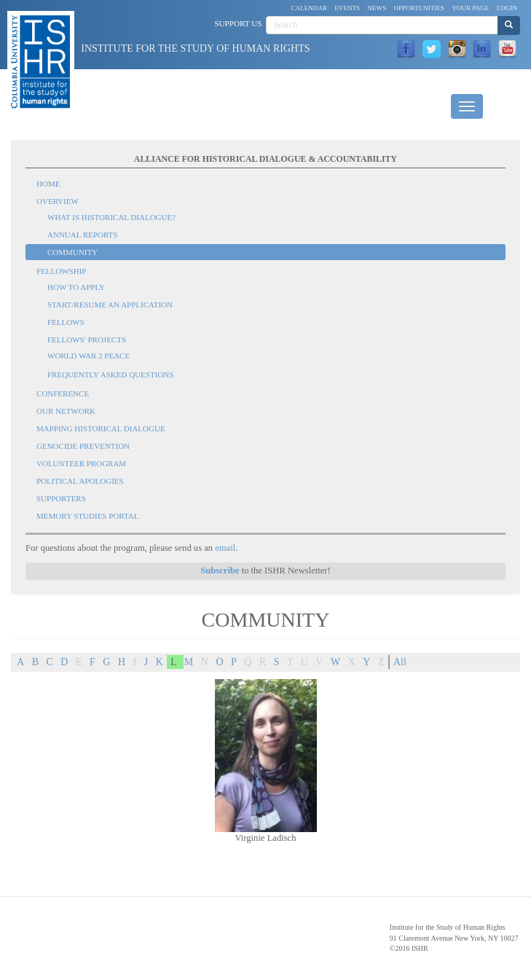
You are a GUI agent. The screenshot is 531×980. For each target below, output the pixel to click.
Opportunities (420, 8)
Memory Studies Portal (87, 516)
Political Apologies (80, 481)
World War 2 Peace (88, 356)
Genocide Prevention (83, 446)
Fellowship (61, 271)
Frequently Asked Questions (110, 375)
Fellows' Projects (87, 340)
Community (72, 252)
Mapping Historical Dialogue (101, 428)
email (225, 548)
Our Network (66, 411)
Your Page (470, 8)
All (400, 662)
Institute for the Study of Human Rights (195, 48)
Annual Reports (82, 235)
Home (48, 184)
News (377, 8)
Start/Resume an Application (110, 305)
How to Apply (76, 287)
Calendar (310, 8)
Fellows (66, 322)
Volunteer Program (81, 463)
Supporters (61, 498)
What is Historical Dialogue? (111, 217)
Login (507, 8)
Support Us (238, 23)
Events (347, 8)
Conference (63, 393)
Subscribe (220, 571)
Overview (58, 201)
